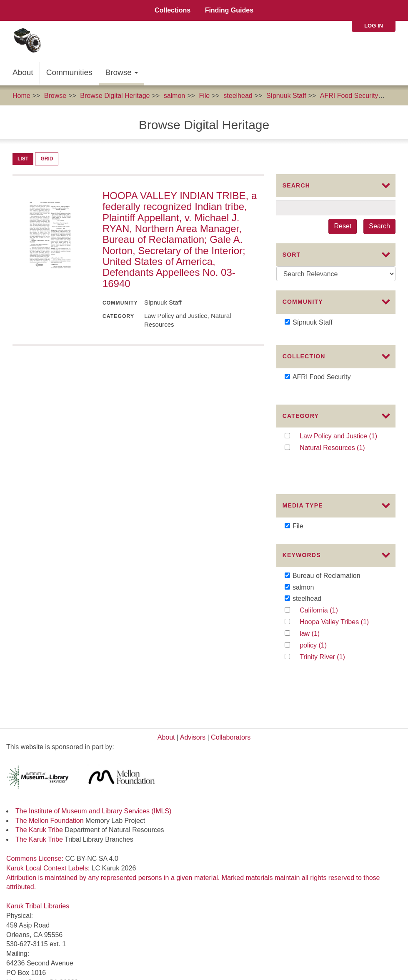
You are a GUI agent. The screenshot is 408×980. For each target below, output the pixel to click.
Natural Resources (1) (342, 447)
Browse (122, 72)
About (23, 72)
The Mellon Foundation (50, 771)
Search (379, 226)
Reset (343, 226)
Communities (69, 72)
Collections (173, 10)
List (23, 159)
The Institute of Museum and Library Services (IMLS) (93, 762)
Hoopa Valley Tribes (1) (342, 606)
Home (21, 96)
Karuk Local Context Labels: (49, 819)
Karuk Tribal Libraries (38, 857)
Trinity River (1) (331, 641)
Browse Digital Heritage (115, 96)
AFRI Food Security (349, 96)
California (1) (333, 594)
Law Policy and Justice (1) (342, 435)
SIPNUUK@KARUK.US (41, 966)
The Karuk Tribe (39, 781)
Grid (47, 159)
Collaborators (231, 688)
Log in (374, 26)
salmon (175, 96)
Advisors (193, 688)
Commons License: (36, 809)
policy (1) (322, 629)
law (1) (318, 618)
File (204, 96)
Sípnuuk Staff (286, 96)
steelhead (238, 96)
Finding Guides (229, 10)
